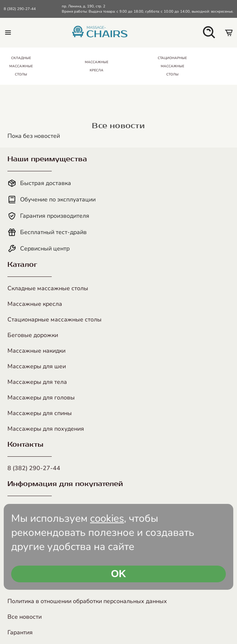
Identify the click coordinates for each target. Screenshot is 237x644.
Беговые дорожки (33, 335)
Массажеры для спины (40, 413)
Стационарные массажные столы (55, 320)
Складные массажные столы (48, 288)
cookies (107, 518)
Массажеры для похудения (46, 429)
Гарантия (20, 632)
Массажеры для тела (37, 382)
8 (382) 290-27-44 (20, 9)
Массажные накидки (36, 351)
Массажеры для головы (41, 398)
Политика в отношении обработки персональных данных (87, 601)
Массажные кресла (35, 304)
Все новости (25, 617)
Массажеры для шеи (37, 366)
